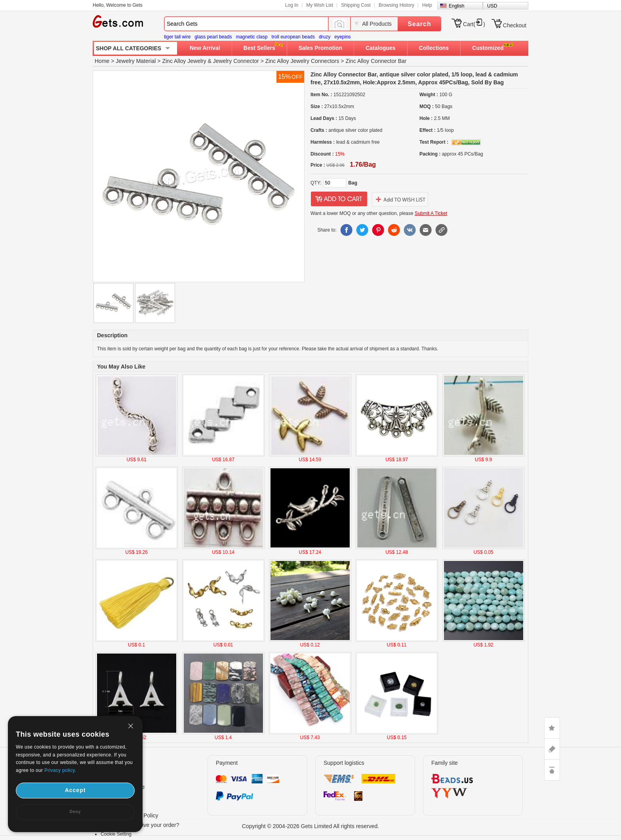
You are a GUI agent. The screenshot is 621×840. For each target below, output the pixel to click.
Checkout (515, 25)
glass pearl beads (213, 37)
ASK (552, 749)
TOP (552, 770)
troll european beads (293, 37)
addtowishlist (400, 199)
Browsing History (396, 5)
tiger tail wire (177, 37)
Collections (434, 48)
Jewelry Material (136, 61)
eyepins (342, 37)
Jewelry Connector (236, 61)
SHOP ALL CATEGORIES (129, 48)
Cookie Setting (116, 834)
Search (419, 24)
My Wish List (320, 5)
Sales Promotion (320, 48)
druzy (325, 37)
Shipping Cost (356, 5)
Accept (75, 790)
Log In (292, 5)
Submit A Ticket (431, 213)
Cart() (474, 24)
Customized (488, 48)
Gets (118, 21)
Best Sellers (259, 48)
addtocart (339, 199)
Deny (75, 812)
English (456, 6)
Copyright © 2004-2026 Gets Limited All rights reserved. (311, 826)
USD (492, 6)
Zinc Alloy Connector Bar (376, 61)
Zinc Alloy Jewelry (184, 61)
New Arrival (205, 48)
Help (427, 5)
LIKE (552, 728)
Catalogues (380, 48)
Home (102, 61)
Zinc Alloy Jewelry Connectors (302, 61)
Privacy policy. (60, 770)
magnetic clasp (251, 37)
